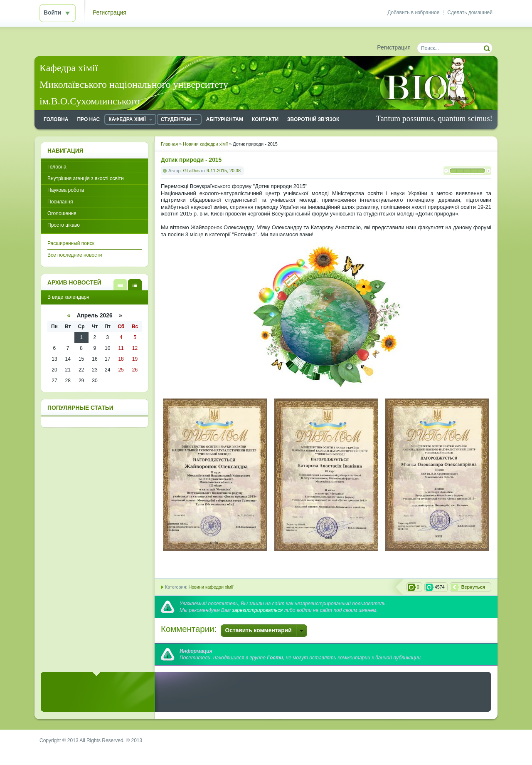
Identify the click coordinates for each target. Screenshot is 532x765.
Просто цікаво (64, 225)
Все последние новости (75, 255)
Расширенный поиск (71, 243)
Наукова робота (66, 190)
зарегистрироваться (257, 610)
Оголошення (62, 213)
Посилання (60, 202)
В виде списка (120, 285)
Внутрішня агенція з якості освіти (86, 178)
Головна (57, 167)
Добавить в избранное (413, 12)
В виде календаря (135, 285)
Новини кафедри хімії (211, 587)
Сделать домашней (470, 12)
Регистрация (110, 13)
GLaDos (192, 171)
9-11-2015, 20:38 (224, 171)
